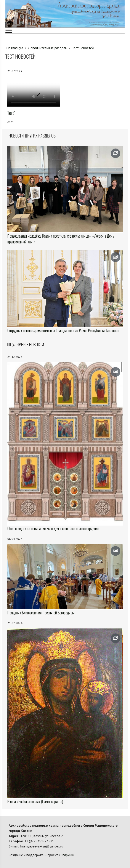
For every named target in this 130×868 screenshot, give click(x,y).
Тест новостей (83, 48)
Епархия (67, 855)
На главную (15, 48)
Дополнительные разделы (48, 48)
